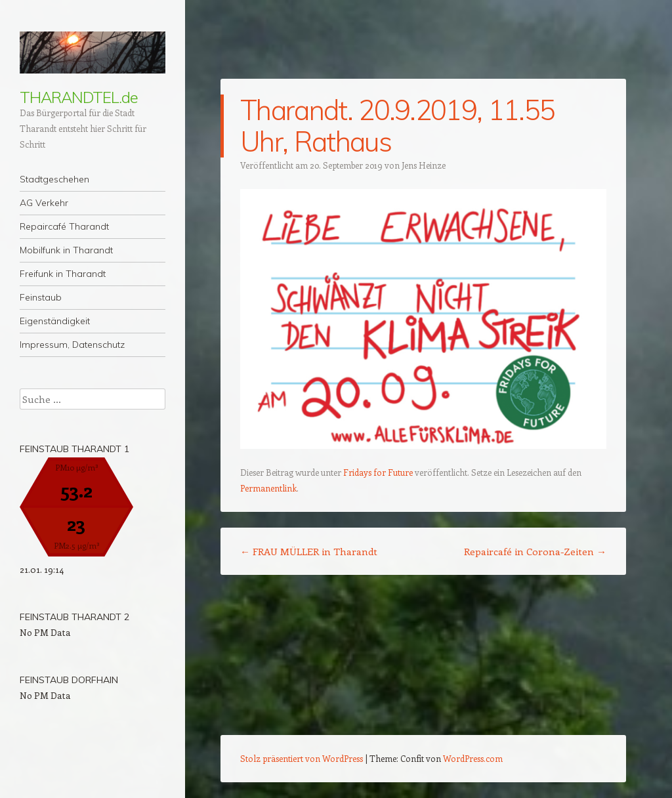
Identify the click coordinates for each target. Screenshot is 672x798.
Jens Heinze (424, 165)
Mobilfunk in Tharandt (66, 250)
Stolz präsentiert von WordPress (302, 758)
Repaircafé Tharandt (64, 226)
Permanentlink (268, 488)
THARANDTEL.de (79, 97)
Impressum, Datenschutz (72, 345)
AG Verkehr (44, 203)
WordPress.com (473, 758)
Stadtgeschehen (54, 179)
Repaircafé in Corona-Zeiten (535, 551)
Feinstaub (41, 297)
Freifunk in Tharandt (63, 274)
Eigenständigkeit (55, 321)
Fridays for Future (378, 472)
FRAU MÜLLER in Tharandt (309, 551)
